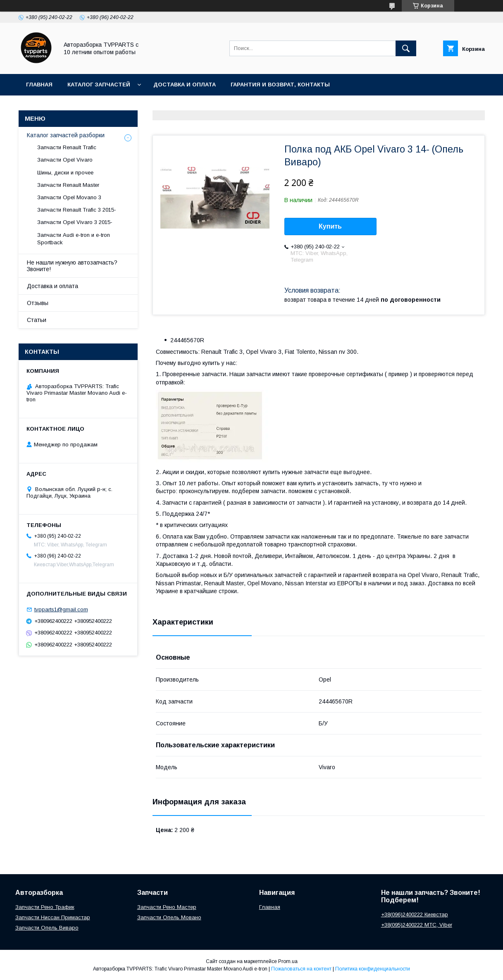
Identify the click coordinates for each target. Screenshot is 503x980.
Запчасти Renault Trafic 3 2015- (77, 210)
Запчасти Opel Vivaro (65, 160)
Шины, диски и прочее (65, 173)
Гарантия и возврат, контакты (280, 85)
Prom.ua (288, 961)
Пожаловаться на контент (301, 969)
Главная (39, 85)
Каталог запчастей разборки (66, 135)
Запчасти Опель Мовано (169, 917)
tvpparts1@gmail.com (61, 609)
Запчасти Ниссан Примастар (53, 917)
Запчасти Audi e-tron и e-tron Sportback (74, 239)
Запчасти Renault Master (68, 185)
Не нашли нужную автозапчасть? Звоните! (72, 266)
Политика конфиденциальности (373, 969)
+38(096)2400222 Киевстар (415, 914)
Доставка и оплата (185, 85)
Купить (330, 226)
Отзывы (38, 303)
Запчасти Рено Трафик (45, 907)
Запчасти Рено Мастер (167, 907)
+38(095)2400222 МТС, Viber (417, 925)
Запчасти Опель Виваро (47, 928)
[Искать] (406, 48)
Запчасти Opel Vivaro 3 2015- (75, 222)
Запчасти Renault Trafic (67, 147)
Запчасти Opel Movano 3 (69, 197)
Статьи (37, 320)
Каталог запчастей (99, 85)
